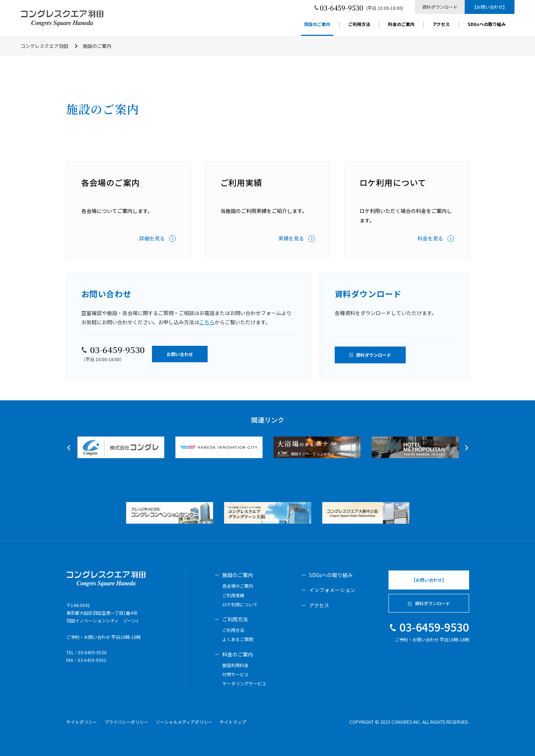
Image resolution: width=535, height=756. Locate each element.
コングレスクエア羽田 (44, 46)
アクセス (441, 25)
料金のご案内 (401, 25)
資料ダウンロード (440, 7)
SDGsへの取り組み (487, 25)
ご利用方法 (359, 25)
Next (465, 448)
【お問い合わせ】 (490, 7)
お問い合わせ (180, 354)
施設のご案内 (317, 25)
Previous (70, 448)
